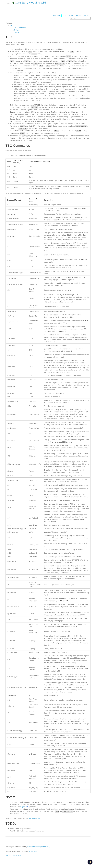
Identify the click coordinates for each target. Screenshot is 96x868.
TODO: (17, 32)
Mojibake (23, 807)
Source (87, 16)
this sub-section (35, 818)
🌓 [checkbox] (90, 862)
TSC (11, 25)
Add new (56, 16)
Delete (71, 16)
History (79, 16)
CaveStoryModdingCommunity (39, 847)
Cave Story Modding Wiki (29, 2)
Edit (64, 16)
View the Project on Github (13, 855)
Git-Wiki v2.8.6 (33, 851)
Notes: (17, 30)
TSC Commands (20, 28)
